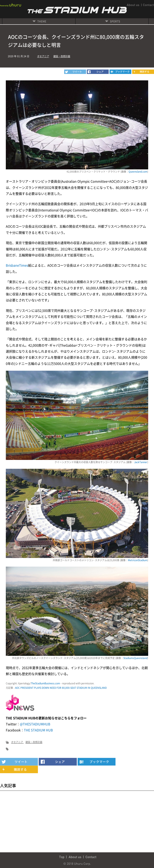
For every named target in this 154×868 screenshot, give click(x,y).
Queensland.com (138, 172)
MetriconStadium (138, 560)
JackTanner (141, 462)
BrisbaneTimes (17, 265)
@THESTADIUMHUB (35, 724)
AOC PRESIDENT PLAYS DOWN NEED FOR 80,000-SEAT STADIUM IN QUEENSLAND (61, 688)
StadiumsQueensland (135, 658)
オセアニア (43, 56)
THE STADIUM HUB (38, 730)
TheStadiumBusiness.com (45, 683)
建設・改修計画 (62, 56)
